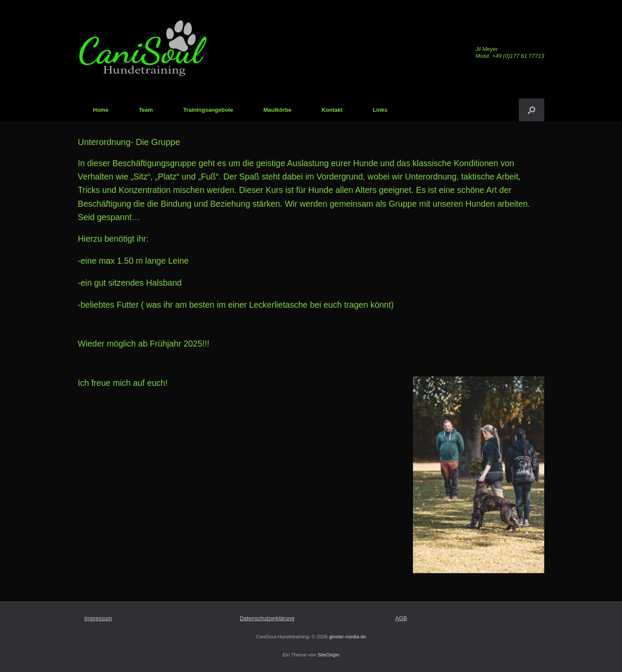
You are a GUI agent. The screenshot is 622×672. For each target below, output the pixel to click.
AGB (401, 618)
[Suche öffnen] (532, 110)
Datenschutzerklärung (267, 618)
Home (101, 110)
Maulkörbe (278, 110)
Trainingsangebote (208, 110)
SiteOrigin (328, 655)
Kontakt (332, 110)
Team (146, 110)
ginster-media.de (348, 637)
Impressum (98, 618)
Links (380, 110)
